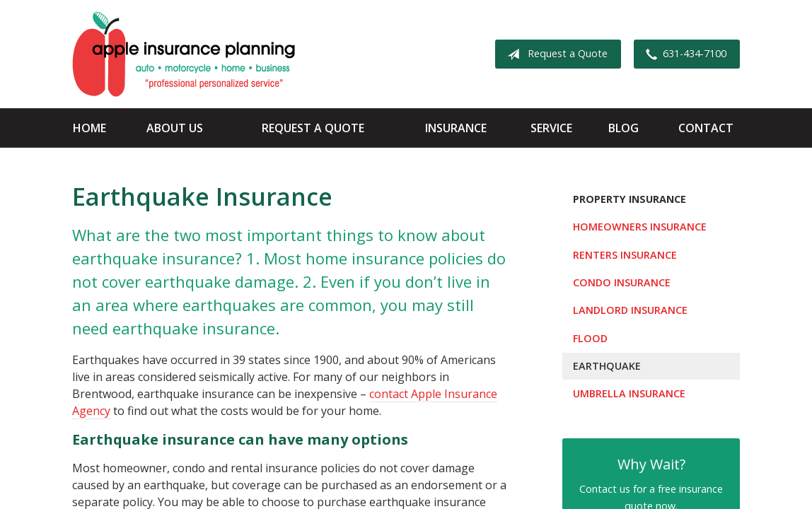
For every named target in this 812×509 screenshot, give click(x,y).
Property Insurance (630, 199)
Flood (590, 338)
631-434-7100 (683, 54)
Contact (706, 128)
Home (89, 128)
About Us (175, 128)
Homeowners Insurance (640, 227)
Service (551, 128)
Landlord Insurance (630, 310)
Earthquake (607, 366)
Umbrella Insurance (629, 393)
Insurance (456, 128)
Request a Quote (555, 54)
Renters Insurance (625, 255)
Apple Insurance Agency (184, 54)
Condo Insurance (622, 282)
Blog (623, 128)
